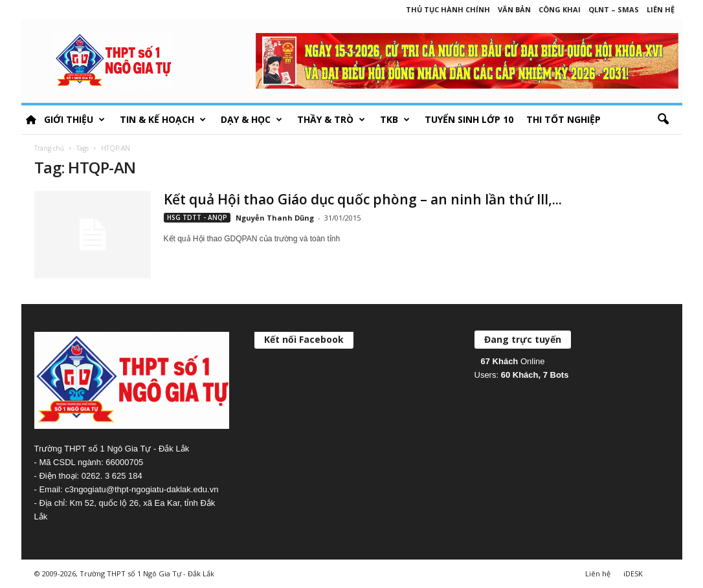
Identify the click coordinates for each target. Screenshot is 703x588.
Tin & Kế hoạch (163, 120)
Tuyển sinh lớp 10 (469, 119)
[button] (663, 120)
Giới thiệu (74, 120)
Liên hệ (661, 9)
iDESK (633, 573)
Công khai (560, 9)
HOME (31, 120)
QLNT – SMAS (614, 9)
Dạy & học (251, 120)
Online (513, 361)
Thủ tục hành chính (448, 9)
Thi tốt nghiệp (564, 119)
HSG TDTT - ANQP (197, 217)
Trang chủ (49, 148)
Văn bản (514, 9)
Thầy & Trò (331, 120)
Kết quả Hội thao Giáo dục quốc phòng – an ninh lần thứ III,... (363, 199)
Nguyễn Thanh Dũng (275, 218)
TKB (395, 120)
